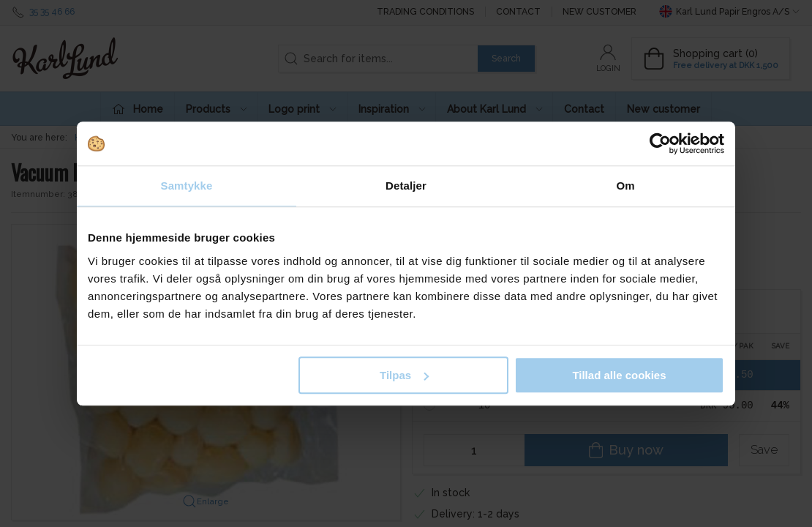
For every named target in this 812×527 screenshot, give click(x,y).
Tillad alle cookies (619, 375)
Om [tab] (625, 186)
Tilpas (404, 375)
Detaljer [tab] (406, 186)
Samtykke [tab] (187, 186)
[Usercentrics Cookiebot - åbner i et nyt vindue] (660, 143)
